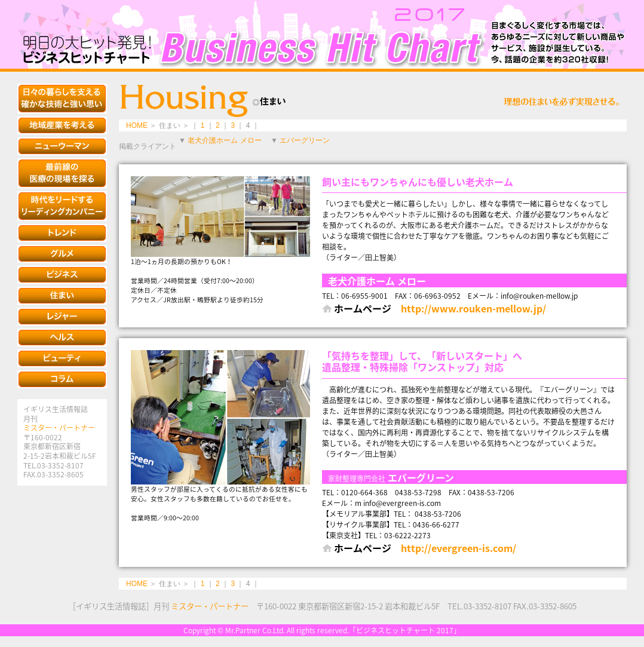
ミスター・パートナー (59, 428)
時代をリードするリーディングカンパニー (62, 206)
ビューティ (62, 358)
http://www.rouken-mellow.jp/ (473, 308)
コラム (62, 379)
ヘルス (62, 338)
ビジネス (62, 275)
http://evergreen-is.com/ (459, 548)
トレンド (62, 233)
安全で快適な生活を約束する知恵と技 (62, 99)
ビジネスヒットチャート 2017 (322, 34)
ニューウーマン (62, 146)
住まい (62, 296)
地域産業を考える (62, 125)
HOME (137, 125)
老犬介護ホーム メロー (224, 140)
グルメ (62, 254)
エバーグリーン (305, 140)
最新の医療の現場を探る (62, 173)
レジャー (62, 317)
